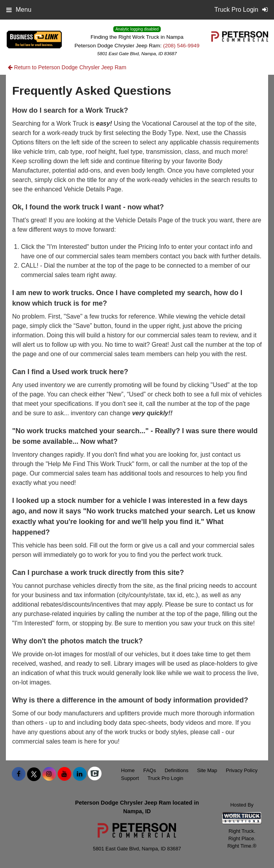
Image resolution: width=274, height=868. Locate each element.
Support (130, 778)
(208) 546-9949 (181, 46)
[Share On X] (34, 774)
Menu (19, 10)
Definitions (177, 770)
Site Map (207, 770)
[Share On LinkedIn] (80, 774)
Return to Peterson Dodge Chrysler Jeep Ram (67, 67)
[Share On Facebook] (19, 774)
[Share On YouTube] (64, 774)
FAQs (150, 770)
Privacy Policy (242, 770)
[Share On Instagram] (49, 774)
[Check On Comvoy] (95, 774)
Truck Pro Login (165, 778)
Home (128, 770)
